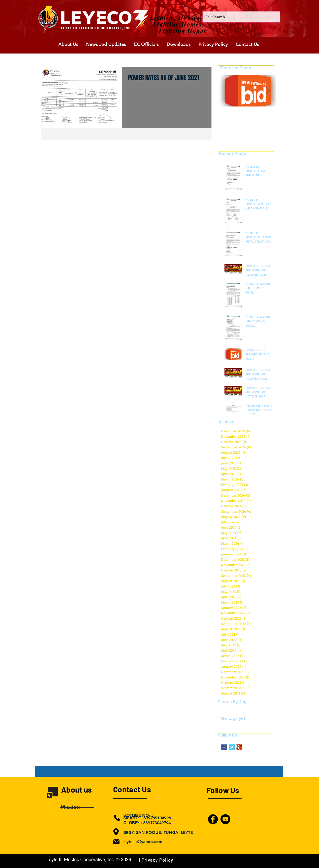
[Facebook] (213, 819)
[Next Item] (268, 91)
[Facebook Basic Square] (224, 747)
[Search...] (241, 17)
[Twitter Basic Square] (232, 747)
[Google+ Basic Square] (239, 747)
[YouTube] (225, 819)
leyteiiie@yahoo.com (143, 842)
